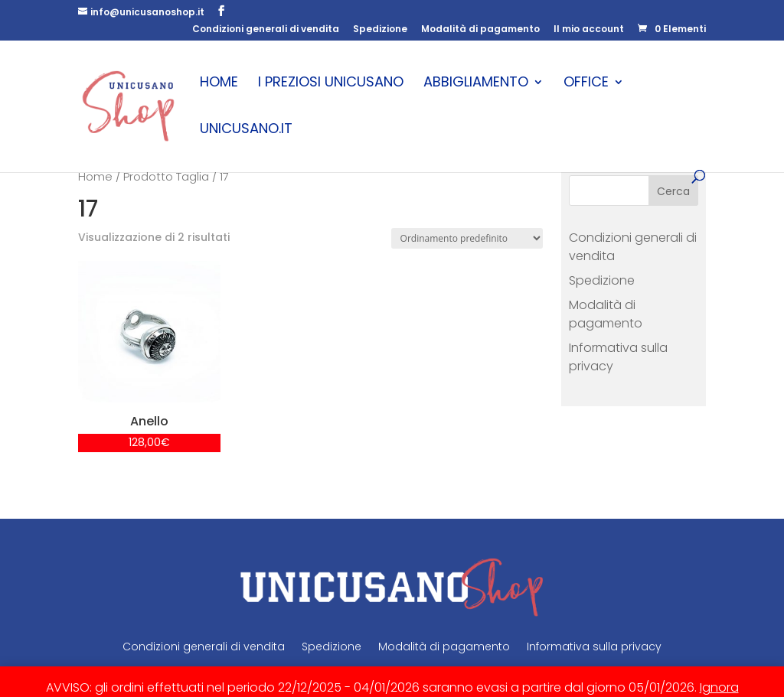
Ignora (719, 687)
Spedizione (380, 30)
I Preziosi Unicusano (331, 84)
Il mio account (589, 30)
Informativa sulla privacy (594, 647)
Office (586, 84)
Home (219, 84)
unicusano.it (246, 130)
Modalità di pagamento (480, 30)
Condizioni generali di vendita (266, 30)
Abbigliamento (476, 84)
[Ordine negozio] (467, 238)
